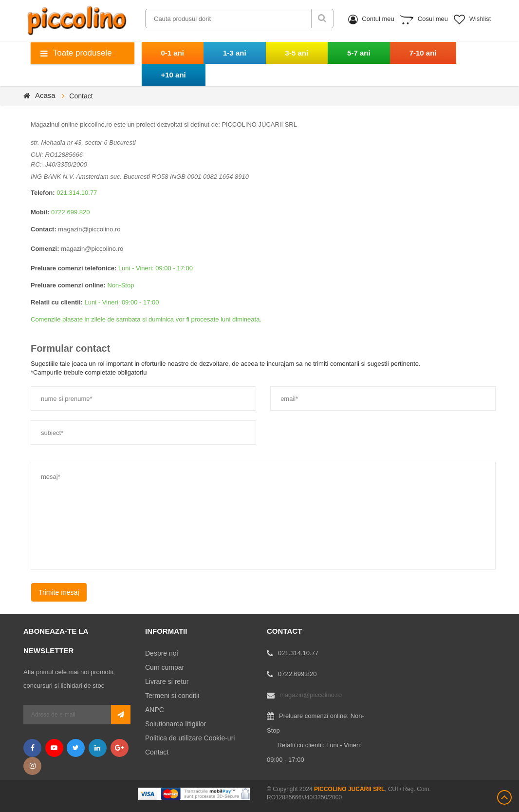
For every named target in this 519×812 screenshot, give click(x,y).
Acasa (45, 95)
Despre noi (162, 653)
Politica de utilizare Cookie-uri (190, 738)
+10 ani (174, 75)
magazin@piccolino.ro (89, 229)
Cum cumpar (165, 667)
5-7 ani (359, 53)
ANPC (155, 710)
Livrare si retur (167, 681)
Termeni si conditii (172, 696)
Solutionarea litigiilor (176, 724)
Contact (157, 752)
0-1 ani (173, 53)
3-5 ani (297, 53)
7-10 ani (423, 53)
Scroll (504, 797)
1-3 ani (235, 53)
